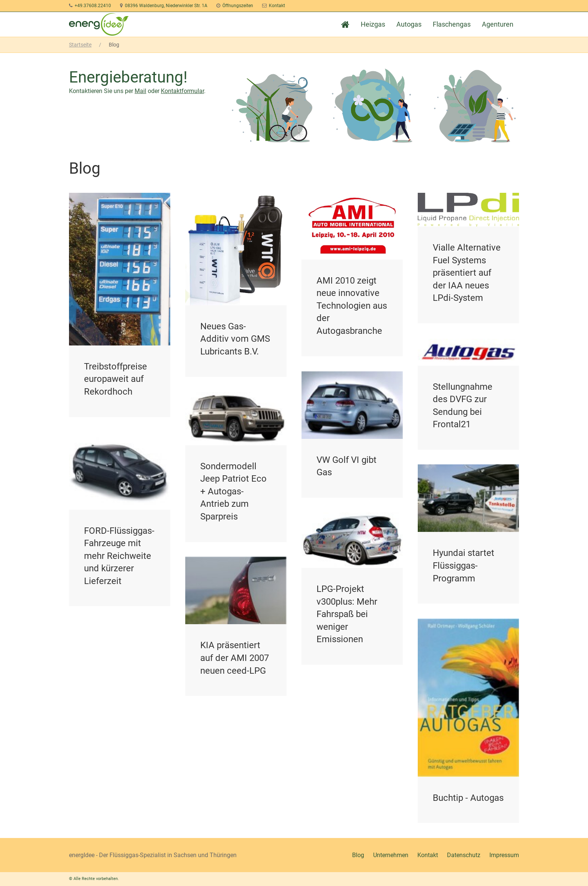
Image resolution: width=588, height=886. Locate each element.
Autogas (409, 24)
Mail (140, 91)
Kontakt (277, 6)
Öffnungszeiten (238, 6)
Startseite (80, 45)
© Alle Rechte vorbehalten (93, 879)
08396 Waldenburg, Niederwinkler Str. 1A (166, 6)
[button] (573, 871)
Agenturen (498, 24)
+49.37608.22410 (93, 6)
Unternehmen (391, 855)
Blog (358, 855)
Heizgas (373, 24)
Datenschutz (464, 855)
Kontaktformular (182, 91)
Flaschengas (452, 24)
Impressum (504, 855)
